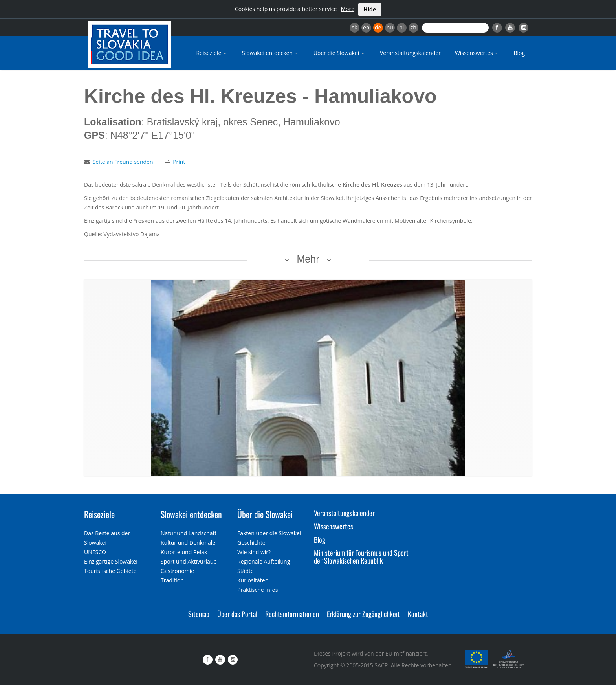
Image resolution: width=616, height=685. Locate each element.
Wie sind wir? (254, 552)
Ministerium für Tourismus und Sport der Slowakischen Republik (361, 556)
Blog (519, 53)
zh (413, 27)
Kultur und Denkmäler (189, 543)
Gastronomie (177, 571)
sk (354, 27)
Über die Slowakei (340, 53)
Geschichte (251, 543)
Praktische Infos (258, 590)
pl (401, 27)
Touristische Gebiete (110, 571)
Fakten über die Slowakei (269, 533)
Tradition (172, 580)
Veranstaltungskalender (410, 53)
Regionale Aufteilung (264, 561)
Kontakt (418, 614)
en (366, 27)
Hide (370, 9)
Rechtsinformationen (292, 614)
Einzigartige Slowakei (111, 561)
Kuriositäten (253, 580)
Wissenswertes (477, 53)
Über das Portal (237, 614)
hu (390, 27)
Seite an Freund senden (123, 162)
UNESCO (95, 552)
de (378, 27)
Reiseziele (212, 53)
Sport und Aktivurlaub (189, 561)
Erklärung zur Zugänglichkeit (363, 614)
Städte (246, 571)
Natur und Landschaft (189, 533)
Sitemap (199, 614)
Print (179, 162)
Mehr (308, 259)
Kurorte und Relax (184, 552)
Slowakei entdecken (271, 53)
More (347, 9)
